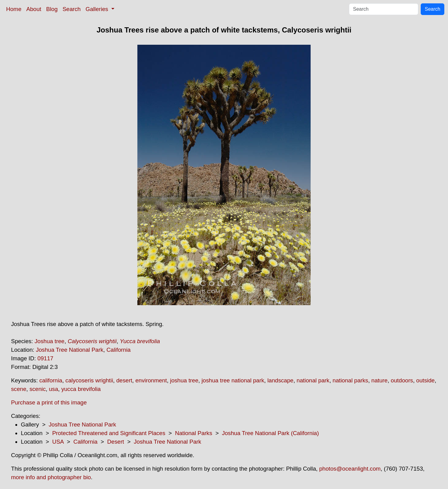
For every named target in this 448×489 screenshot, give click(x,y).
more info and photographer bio (51, 477)
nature (379, 380)
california (51, 380)
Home (14, 9)
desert (124, 380)
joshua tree (184, 380)
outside (425, 380)
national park (313, 380)
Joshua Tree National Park (70, 350)
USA (58, 442)
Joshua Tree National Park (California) (270, 433)
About (34, 9)
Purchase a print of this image (49, 402)
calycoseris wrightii (89, 380)
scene (19, 389)
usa (53, 389)
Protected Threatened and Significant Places (109, 433)
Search (72, 9)
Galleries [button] (98, 9)
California (119, 350)
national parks (350, 380)
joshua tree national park (233, 380)
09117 (45, 358)
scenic (38, 389)
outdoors (402, 380)
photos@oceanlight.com (350, 469)
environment (151, 380)
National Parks (194, 433)
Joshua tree (50, 341)
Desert (116, 442)
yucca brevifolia (81, 389)
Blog (52, 9)
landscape (280, 380)
